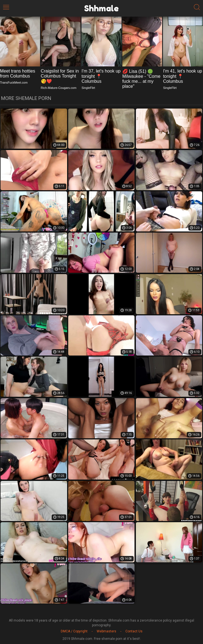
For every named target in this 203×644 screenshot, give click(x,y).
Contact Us (134, 631)
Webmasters (106, 631)
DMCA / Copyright (74, 631)
